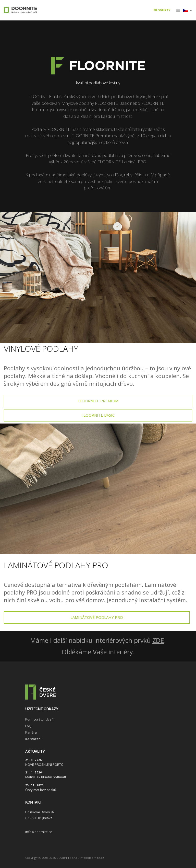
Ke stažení (33, 739)
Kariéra (31, 732)
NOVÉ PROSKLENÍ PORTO (44, 764)
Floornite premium (98, 401)
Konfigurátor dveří (39, 719)
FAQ (28, 726)
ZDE (158, 640)
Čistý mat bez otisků (41, 790)
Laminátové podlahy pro (97, 617)
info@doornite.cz (39, 832)
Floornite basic (98, 415)
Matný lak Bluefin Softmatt (46, 777)
